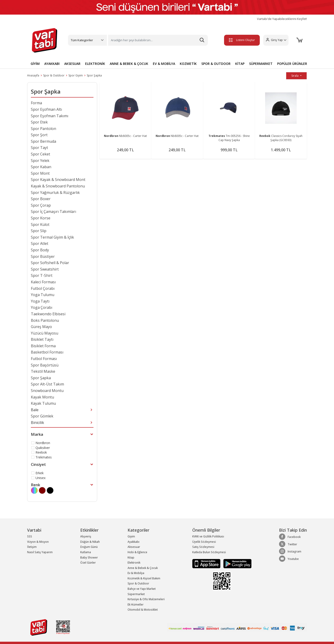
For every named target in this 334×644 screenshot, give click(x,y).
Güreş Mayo (41, 327)
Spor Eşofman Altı (46, 109)
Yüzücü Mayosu (45, 333)
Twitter (288, 544)
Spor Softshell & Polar (50, 263)
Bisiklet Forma (43, 346)
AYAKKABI (52, 64)
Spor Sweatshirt (45, 269)
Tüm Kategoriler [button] (82, 40)
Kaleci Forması (43, 282)
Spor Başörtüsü (45, 365)
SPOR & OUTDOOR (216, 64)
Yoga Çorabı (42, 307)
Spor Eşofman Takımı (50, 116)
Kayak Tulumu (43, 403)
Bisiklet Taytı (42, 339)
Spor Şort (39, 135)
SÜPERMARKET (261, 64)
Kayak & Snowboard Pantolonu (58, 186)
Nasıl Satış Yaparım (40, 552)
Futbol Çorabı (43, 288)
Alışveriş (86, 536)
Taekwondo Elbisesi (48, 314)
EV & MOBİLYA (164, 64)
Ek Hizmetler (136, 605)
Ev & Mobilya (136, 573)
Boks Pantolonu (45, 320)
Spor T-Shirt (42, 275)
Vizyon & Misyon (38, 542)
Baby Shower (89, 557)
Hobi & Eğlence (137, 552)
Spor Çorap (41, 205)
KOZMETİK (188, 64)
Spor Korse (41, 218)
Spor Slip (39, 231)
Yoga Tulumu (43, 295)
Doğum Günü (89, 547)
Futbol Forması (44, 359)
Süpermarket (136, 594)
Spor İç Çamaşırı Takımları (53, 212)
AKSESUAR (72, 64)
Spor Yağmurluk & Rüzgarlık (55, 193)
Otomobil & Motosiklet (143, 610)
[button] (275, 40)
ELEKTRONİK (95, 64)
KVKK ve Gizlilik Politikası (208, 536)
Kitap (131, 557)
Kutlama (86, 552)
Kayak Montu (42, 397)
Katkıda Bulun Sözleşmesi (209, 552)
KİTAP (240, 64)
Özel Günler (88, 563)
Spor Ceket (40, 154)
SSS (30, 536)
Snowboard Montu (47, 391)
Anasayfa (33, 75)
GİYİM (35, 64)
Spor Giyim (76, 75)
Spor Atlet (40, 243)
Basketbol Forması (47, 352)
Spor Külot (40, 224)
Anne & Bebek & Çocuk (143, 568)
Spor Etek (39, 122)
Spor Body (40, 250)
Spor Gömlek (42, 416)
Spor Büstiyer (43, 256)
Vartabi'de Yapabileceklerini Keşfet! (282, 19)
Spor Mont (40, 173)
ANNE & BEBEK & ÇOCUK (129, 64)
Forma (36, 103)
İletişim (32, 547)
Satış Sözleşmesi (203, 547)
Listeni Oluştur (241, 40)
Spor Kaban (41, 167)
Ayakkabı (133, 542)
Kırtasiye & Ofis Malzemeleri (146, 599)
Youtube (289, 559)
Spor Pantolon (43, 129)
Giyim (131, 536)
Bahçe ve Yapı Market (142, 589)
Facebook (290, 537)
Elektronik (134, 563)
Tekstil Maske (43, 371)
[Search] (158, 40)
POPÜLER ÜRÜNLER (292, 64)
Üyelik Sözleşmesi (204, 542)
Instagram (290, 551)
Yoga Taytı (40, 301)
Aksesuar (134, 547)
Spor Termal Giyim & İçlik (52, 237)
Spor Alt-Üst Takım (47, 384)
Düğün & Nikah (90, 542)
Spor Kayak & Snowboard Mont (58, 180)
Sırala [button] (295, 76)
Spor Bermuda (43, 141)
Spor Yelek (40, 161)
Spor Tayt (39, 148)
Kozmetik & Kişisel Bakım (144, 578)
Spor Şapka (94, 75)
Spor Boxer (41, 199)
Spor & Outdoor (54, 75)
